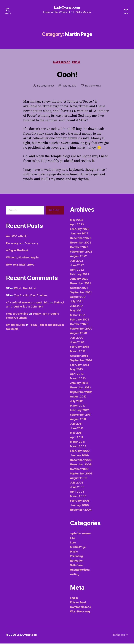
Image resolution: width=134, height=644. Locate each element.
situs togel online (17, 314)
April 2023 (77, 225)
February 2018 (80, 347)
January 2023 (79, 234)
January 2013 (79, 384)
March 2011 (78, 443)
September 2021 (81, 293)
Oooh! (67, 74)
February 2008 (80, 501)
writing (75, 575)
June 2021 (77, 307)
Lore (73, 543)
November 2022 (81, 243)
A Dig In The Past (17, 251)
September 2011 (81, 415)
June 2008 (77, 488)
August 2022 (78, 257)
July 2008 (77, 483)
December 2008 (81, 461)
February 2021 (79, 320)
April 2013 (77, 375)
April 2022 (77, 270)
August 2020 (79, 334)
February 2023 (80, 230)
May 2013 (76, 370)
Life (72, 539)
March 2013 (78, 379)
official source (15, 326)
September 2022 (81, 252)
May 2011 (76, 433)
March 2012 (78, 406)
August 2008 (79, 479)
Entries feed (78, 603)
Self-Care (76, 566)
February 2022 (80, 275)
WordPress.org (80, 612)
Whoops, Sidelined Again (22, 258)
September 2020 (81, 329)
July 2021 (76, 302)
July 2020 (77, 338)
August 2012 (78, 397)
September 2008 (81, 474)
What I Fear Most (25, 289)
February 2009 (80, 452)
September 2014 (81, 361)
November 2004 (81, 510)
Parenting (76, 557)
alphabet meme (80, 534)
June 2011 (77, 429)
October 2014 (79, 356)
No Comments (93, 86)
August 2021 (78, 298)
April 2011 (77, 438)
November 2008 (81, 465)
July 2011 (76, 424)
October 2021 (79, 289)
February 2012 (79, 411)
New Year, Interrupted (20, 265)
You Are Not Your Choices (31, 296)
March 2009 (78, 447)
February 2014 (80, 366)
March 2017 (78, 352)
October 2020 (79, 325)
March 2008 (78, 497)
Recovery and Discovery (22, 244)
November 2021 (80, 284)
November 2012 (80, 388)
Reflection (77, 561)
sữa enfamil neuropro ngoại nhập (28, 303)
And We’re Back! (17, 237)
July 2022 (77, 261)
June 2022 (77, 266)
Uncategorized (80, 570)
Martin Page (61, 63)
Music (77, 63)
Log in (74, 599)
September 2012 (81, 393)
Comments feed (81, 608)
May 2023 (77, 221)
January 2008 (79, 506)
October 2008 (79, 470)
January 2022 (79, 280)
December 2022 (81, 239)
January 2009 (79, 456)
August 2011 (78, 420)
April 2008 (77, 492)
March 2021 (78, 316)
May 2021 (76, 311)
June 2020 (77, 343)
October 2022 (79, 248)
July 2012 (76, 402)
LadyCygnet (47, 86)
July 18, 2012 (70, 86)
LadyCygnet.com (67, 8)
